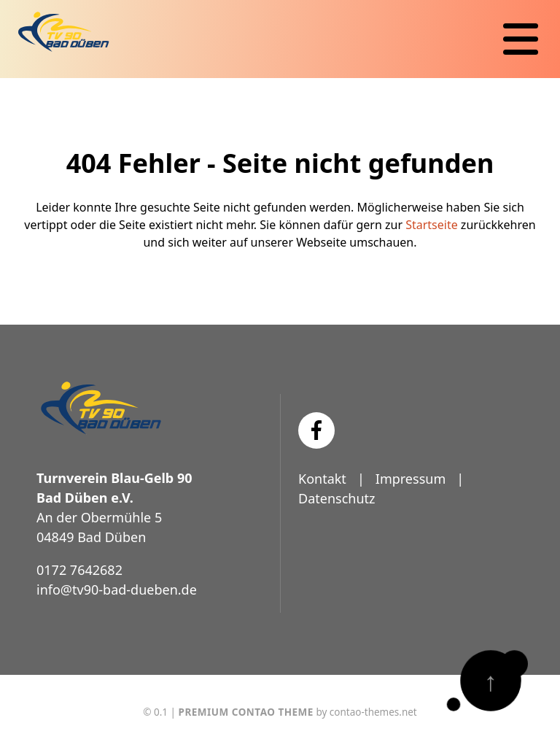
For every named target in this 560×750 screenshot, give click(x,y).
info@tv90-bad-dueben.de (117, 589)
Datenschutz (337, 498)
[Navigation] (521, 39)
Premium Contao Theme (246, 712)
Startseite (432, 225)
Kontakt (322, 479)
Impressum (411, 479)
